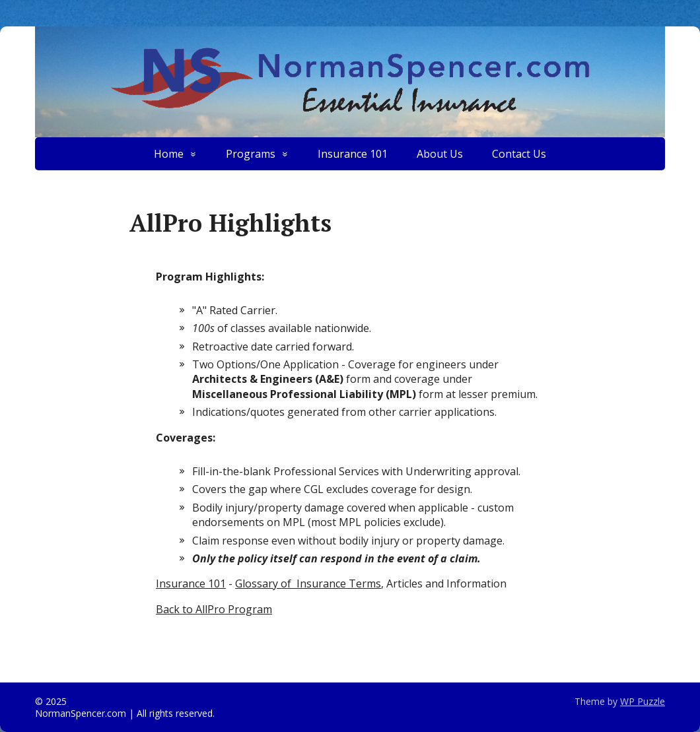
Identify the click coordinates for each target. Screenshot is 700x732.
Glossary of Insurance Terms (308, 583)
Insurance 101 (353, 154)
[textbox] (367, 360)
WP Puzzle (643, 701)
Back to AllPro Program (214, 609)
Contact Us (519, 154)
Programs (251, 154)
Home (169, 154)
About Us (440, 154)
